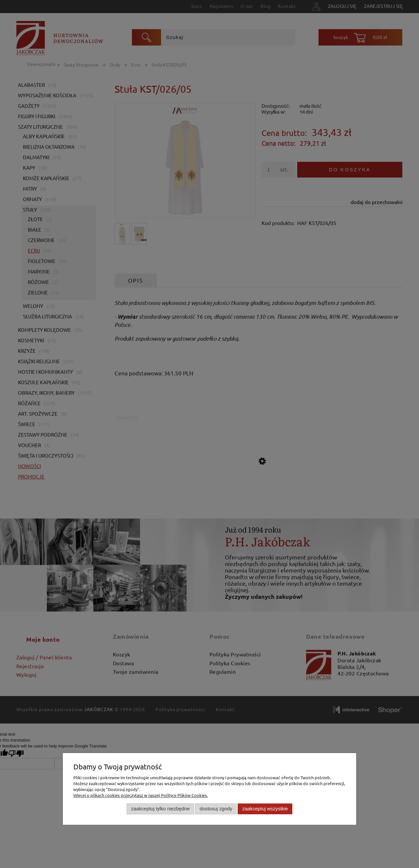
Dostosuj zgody (216, 809)
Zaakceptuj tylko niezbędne (160, 809)
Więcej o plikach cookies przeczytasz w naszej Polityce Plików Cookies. (141, 795)
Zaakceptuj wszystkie (265, 809)
